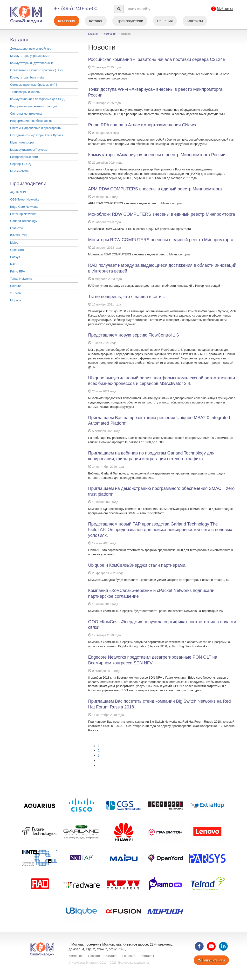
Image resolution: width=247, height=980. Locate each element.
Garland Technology (24, 221)
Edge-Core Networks (24, 207)
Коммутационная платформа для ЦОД (37, 99)
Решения (165, 21)
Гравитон (17, 228)
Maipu (14, 243)
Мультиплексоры (22, 143)
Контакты (195, 21)
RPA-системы (20, 171)
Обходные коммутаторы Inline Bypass (37, 135)
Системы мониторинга (26, 114)
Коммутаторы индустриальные (32, 63)
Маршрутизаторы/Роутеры (29, 150)
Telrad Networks (21, 279)
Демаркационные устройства (31, 49)
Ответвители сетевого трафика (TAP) (36, 70)
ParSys (15, 257)
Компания (67, 21)
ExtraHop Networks (23, 214)
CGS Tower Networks (25, 200)
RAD (13, 264)
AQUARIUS (18, 192)
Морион (16, 300)
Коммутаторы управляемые (30, 56)
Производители (130, 21)
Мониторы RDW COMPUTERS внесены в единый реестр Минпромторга (161, 240)
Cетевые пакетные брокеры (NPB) (34, 85)
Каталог (96, 21)
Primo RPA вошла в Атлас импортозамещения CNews (142, 125)
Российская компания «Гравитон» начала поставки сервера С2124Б (157, 59)
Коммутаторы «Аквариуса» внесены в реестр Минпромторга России (157, 155)
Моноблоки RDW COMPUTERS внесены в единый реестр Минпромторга (161, 214)
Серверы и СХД (21, 164)
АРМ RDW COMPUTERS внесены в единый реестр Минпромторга (155, 189)
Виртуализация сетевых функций (34, 106)
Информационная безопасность (33, 121)
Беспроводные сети (24, 157)
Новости (94, 956)
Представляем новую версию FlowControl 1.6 (134, 335)
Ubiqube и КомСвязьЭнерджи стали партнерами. (137, 565)
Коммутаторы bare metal (27, 78)
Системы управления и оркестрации (36, 128)
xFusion (15, 293)
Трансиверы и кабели (25, 92)
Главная (93, 34)
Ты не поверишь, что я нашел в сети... (127, 297)
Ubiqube (16, 286)
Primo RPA (17, 272)
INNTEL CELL (20, 235)
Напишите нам (211, 960)
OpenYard (17, 250)
